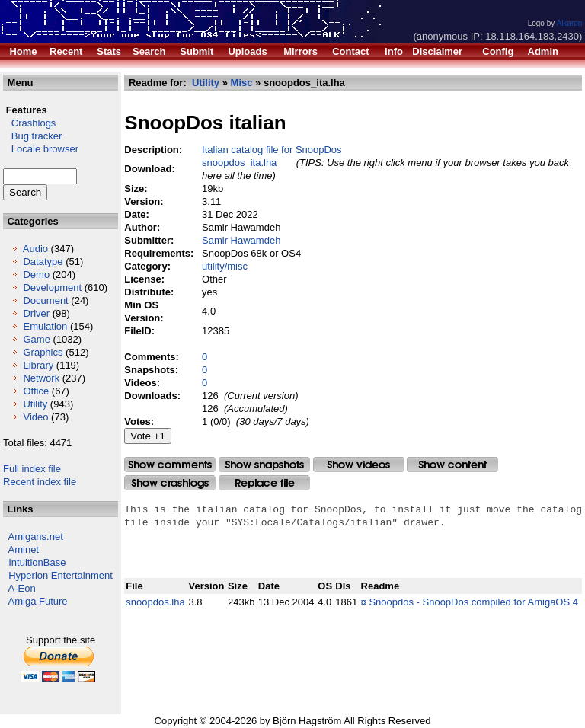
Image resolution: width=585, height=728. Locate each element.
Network (41, 378)
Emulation (45, 326)
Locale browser (41, 149)
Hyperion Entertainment (61, 575)
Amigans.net (36, 536)
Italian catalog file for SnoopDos (272, 150)
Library (38, 365)
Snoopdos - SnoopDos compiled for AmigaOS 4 (473, 602)
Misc (242, 83)
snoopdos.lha (155, 602)
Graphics (43, 352)
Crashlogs (29, 123)
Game (36, 339)
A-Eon (22, 588)
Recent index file (40, 482)
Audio (35, 249)
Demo (36, 275)
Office (36, 391)
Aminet (24, 549)
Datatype (43, 262)
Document (45, 300)
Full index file (32, 469)
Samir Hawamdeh (241, 240)
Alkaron (569, 23)
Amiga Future (38, 601)
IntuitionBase (37, 562)
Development (52, 287)
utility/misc (225, 266)
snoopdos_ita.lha (239, 163)
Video (35, 417)
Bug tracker (32, 136)
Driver (36, 313)
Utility (35, 404)
